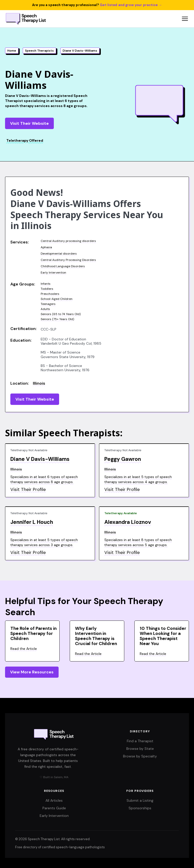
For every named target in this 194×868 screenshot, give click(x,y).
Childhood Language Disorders (63, 266)
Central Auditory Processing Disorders (68, 260)
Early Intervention (53, 273)
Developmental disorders (59, 254)
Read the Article (24, 649)
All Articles (54, 800)
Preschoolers (50, 294)
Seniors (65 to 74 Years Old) (61, 314)
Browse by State (140, 749)
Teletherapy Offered (25, 140)
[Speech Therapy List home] (26, 19)
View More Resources (32, 672)
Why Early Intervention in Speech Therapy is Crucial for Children (96, 636)
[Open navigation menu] (185, 19)
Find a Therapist (140, 741)
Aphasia (46, 247)
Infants (46, 284)
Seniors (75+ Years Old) (57, 319)
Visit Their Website (29, 123)
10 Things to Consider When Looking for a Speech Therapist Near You (163, 636)
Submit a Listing (140, 800)
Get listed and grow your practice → (131, 5)
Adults (45, 309)
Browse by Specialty (140, 756)
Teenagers (48, 304)
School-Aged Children (57, 299)
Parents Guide (54, 808)
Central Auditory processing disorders (68, 241)
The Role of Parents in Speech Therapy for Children (33, 633)
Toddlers (47, 289)
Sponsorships (140, 808)
